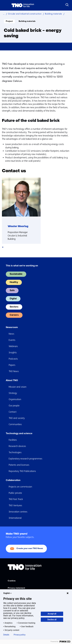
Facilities (13, 440)
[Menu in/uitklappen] (5, 5)
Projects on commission (20, 487)
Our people (14, 406)
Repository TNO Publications (22, 471)
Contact (13, 412)
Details (6, 635)
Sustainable (16, 274)
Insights (13, 353)
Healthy (14, 282)
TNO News (14, 371)
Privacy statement (16, 588)
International (15, 518)
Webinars (13, 346)
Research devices (17, 446)
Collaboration (13, 480)
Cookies (12, 581)
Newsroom (12, 327)
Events (12, 340)
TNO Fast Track (16, 499)
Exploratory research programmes (25, 459)
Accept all (52, 614)
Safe (12, 291)
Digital (13, 299)
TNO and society (17, 418)
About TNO (12, 381)
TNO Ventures (15, 505)
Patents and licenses (19, 465)
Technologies (15, 452)
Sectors (14, 307)
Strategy (13, 393)
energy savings (16, 97)
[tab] (3, 247)
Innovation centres (18, 512)
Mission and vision (18, 387)
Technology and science (19, 434)
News (11, 334)
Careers (14, 315)
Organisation (15, 399)
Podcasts (13, 359)
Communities (15, 424)
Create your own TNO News (30, 549)
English (8, 593)
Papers (12, 365)
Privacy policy (20, 635)
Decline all (52, 620)
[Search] (67, 5)
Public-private (15, 493)
